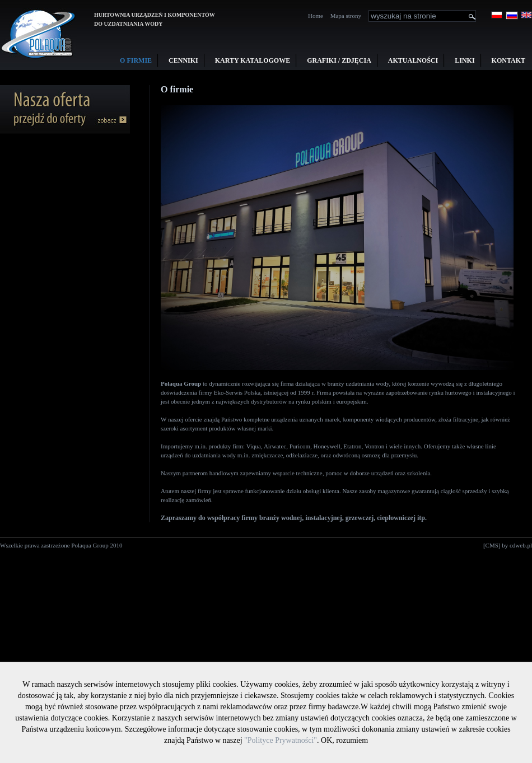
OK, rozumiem (344, 740)
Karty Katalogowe (253, 60)
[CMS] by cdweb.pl (508, 545)
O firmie (136, 60)
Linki (465, 60)
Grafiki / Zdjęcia (339, 60)
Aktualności (413, 60)
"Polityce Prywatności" (281, 740)
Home (316, 16)
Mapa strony (346, 16)
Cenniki (183, 60)
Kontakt (508, 60)
